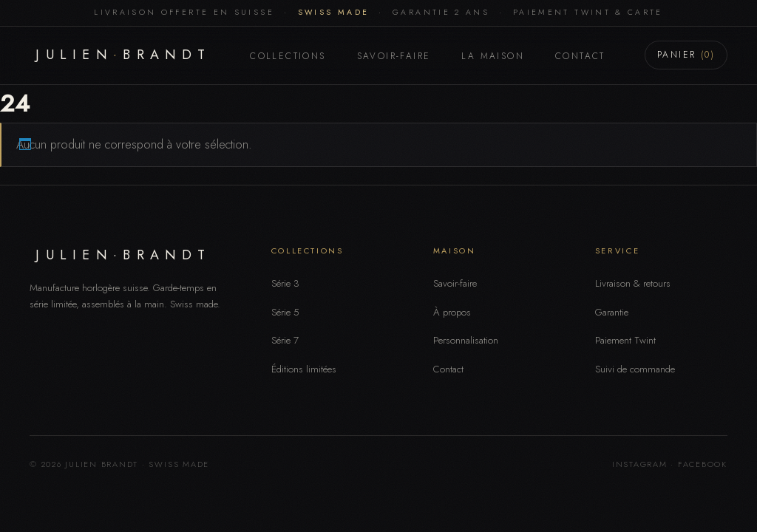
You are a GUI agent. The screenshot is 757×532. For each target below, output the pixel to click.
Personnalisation (466, 340)
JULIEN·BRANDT (123, 255)
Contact (580, 56)
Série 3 (285, 283)
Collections (288, 56)
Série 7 (285, 340)
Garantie (612, 312)
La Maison (493, 56)
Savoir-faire (394, 56)
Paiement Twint (625, 340)
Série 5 (285, 312)
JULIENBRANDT (123, 55)
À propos (452, 312)
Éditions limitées (304, 369)
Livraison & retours (633, 283)
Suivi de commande (635, 369)
